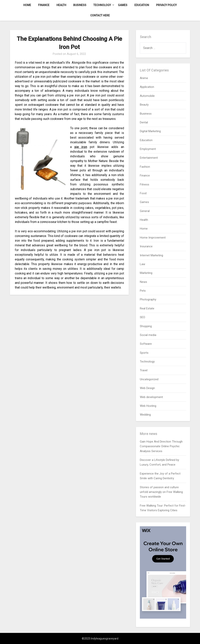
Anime (144, 78)
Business (80, 5)
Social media (148, 335)
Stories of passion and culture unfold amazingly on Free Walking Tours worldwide (161, 492)
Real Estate (147, 308)
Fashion (145, 167)
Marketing (146, 273)
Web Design (147, 388)
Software (146, 344)
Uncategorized (149, 379)
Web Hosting (148, 406)
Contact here (100, 15)
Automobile (147, 96)
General (145, 211)
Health (61, 5)
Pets (143, 291)
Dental (144, 122)
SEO (142, 317)
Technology (102, 5)
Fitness (145, 184)
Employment (148, 149)
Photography (148, 299)
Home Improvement (153, 238)
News (143, 282)
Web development (151, 397)
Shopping (146, 326)
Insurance (146, 246)
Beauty (144, 105)
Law (142, 264)
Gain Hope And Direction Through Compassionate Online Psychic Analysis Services (161, 446)
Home (27, 5)
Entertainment (149, 158)
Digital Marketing (150, 131)
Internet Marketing (151, 255)
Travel (144, 370)
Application (147, 87)
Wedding (145, 415)
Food (143, 193)
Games (123, 5)
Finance (44, 5)
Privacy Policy (166, 5)
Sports (144, 353)
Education (142, 5)
